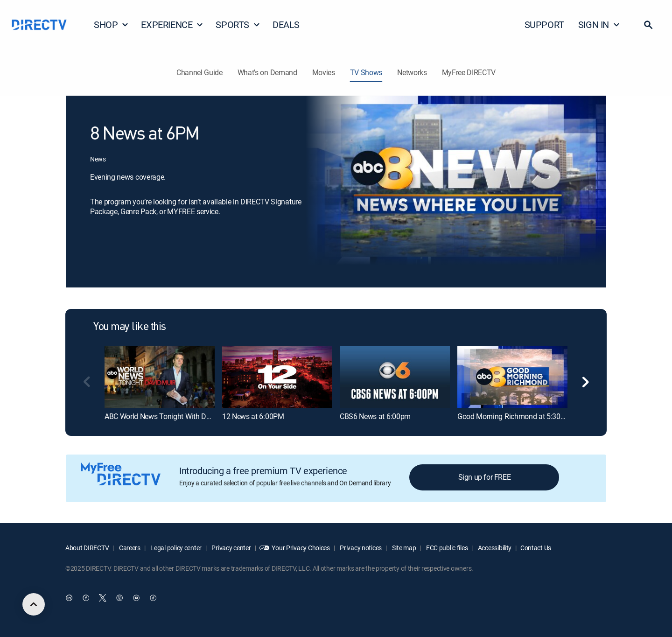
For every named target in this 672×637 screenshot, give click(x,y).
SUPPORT (544, 24)
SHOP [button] (111, 24)
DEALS (286, 24)
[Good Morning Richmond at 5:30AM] (512, 377)
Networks (412, 72)
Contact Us (536, 548)
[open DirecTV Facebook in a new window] (86, 598)
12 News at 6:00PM (253, 416)
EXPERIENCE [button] (172, 24)
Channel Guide (199, 72)
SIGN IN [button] (599, 24)
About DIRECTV (87, 548)
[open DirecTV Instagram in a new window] (119, 598)
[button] (648, 25)
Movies (324, 72)
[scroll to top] (34, 604)
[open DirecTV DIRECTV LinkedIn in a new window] (69, 598)
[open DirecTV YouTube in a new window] (136, 598)
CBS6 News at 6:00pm (375, 416)
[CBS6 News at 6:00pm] (395, 377)
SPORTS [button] (238, 24)
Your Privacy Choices (301, 548)
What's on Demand (267, 72)
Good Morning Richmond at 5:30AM (514, 416)
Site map (403, 548)
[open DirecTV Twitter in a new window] (103, 598)
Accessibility (494, 548)
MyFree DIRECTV (469, 72)
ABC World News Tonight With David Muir (170, 416)
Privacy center (231, 548)
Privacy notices (360, 548)
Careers (129, 548)
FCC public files (446, 548)
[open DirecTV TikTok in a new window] (153, 598)
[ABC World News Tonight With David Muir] (160, 377)
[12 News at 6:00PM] (277, 377)
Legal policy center (175, 548)
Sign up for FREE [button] (485, 477)
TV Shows (366, 72)
